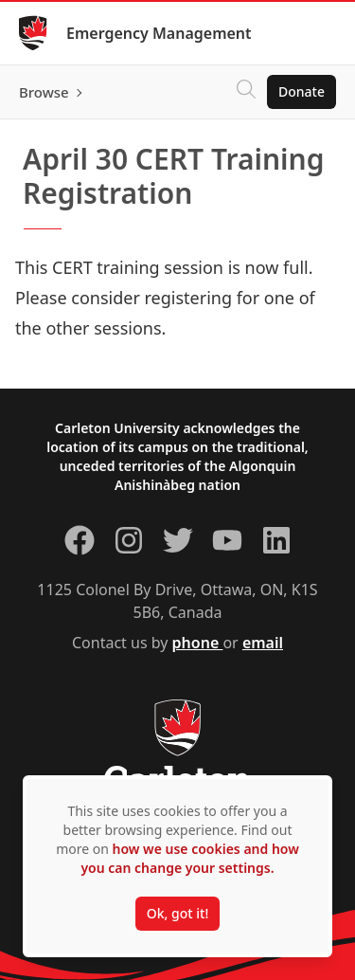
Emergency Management (159, 33)
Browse (44, 92)
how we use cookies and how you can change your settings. (189, 858)
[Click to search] (246, 92)
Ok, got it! (177, 913)
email (263, 643)
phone (198, 643)
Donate (302, 91)
